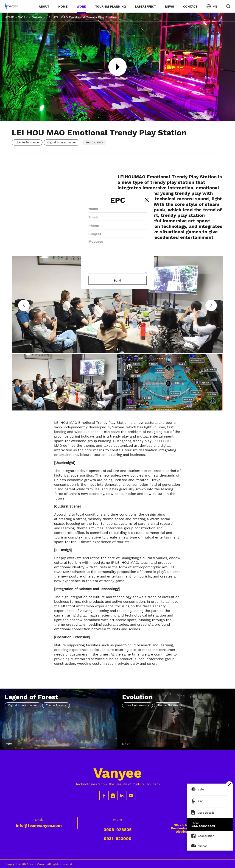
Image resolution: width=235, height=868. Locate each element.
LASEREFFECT (145, 6)
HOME (63, 6)
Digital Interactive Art (62, 142)
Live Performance (27, 142)
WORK (81, 6)
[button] (211, 305)
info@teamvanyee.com (39, 825)
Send (117, 280)
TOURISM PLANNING (111, 6)
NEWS (169, 6)
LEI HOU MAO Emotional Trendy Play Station (82, 17)
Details (37, 17)
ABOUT (44, 6)
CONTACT (190, 6)
